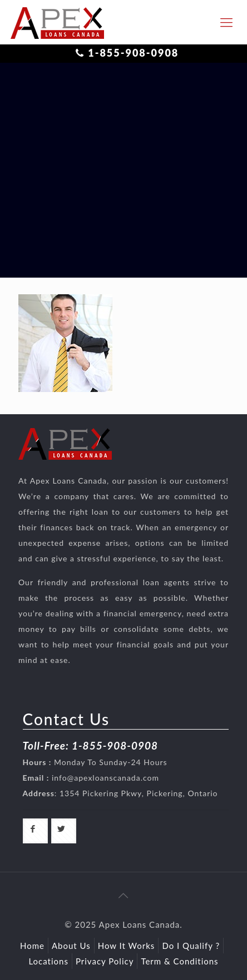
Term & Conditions (179, 961)
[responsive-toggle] (226, 22)
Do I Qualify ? (191, 946)
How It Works (127, 946)
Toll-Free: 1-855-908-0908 (90, 745)
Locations (48, 961)
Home (32, 946)
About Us (71, 946)
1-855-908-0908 (133, 53)
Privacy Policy (105, 961)
